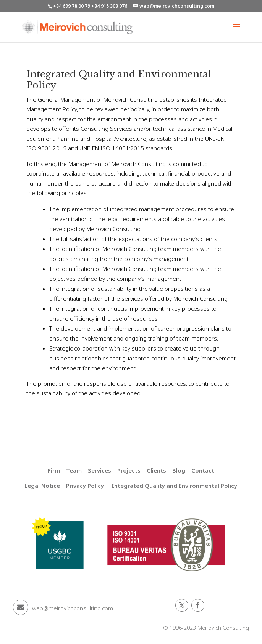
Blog (179, 470)
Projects (129, 470)
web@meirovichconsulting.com (73, 608)
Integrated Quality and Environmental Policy (174, 486)
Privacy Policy (85, 486)
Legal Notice (42, 486)
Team (74, 470)
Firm (54, 470)
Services (99, 470)
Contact (203, 470)
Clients (156, 470)
